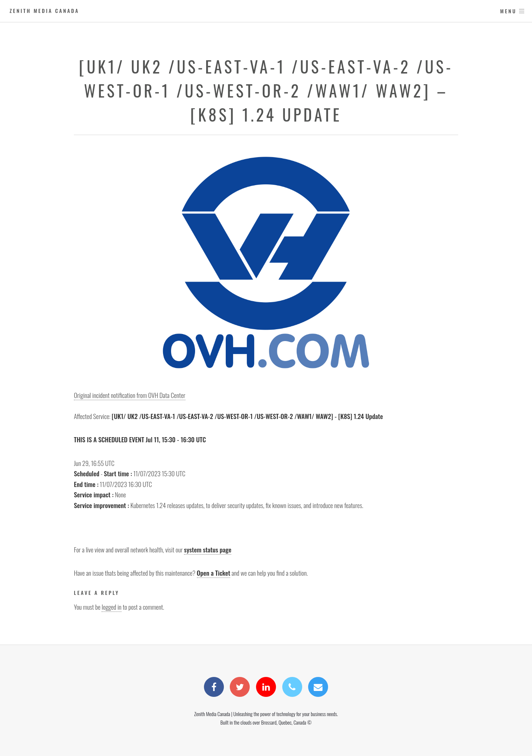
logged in (111, 607)
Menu (509, 11)
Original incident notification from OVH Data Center (130, 395)
